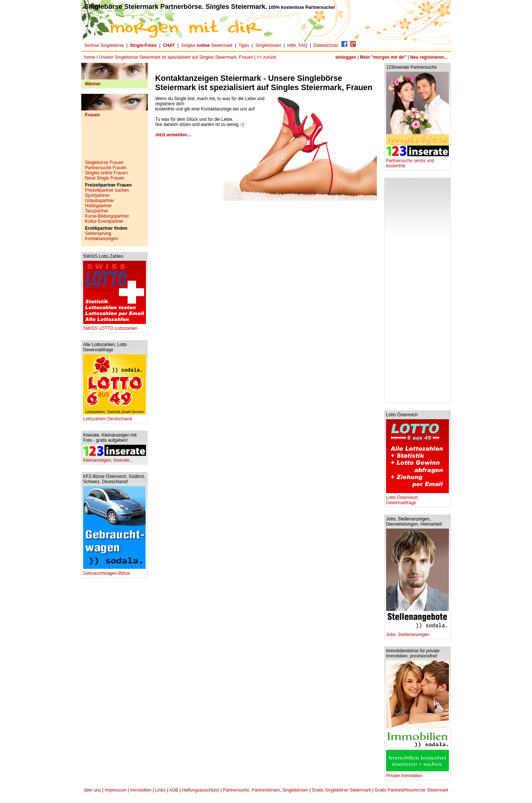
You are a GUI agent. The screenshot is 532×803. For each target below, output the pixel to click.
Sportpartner (97, 195)
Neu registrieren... (429, 57)
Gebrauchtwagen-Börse (114, 571)
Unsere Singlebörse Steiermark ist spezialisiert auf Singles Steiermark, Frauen (176, 57)
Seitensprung (98, 233)
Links (160, 790)
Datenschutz (326, 45)
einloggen (346, 57)
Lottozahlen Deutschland (115, 417)
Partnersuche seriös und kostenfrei (417, 161)
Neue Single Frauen (105, 178)
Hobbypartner (98, 206)
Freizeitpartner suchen (107, 190)
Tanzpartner (97, 211)
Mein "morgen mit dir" (383, 57)
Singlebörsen (268, 45)
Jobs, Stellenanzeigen (417, 633)
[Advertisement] (115, 141)
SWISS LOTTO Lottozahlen (115, 326)
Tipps (244, 45)
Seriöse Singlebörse (104, 45)
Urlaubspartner (100, 201)
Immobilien (141, 790)
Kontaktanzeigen (101, 239)
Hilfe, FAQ (297, 45)
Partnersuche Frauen (106, 168)
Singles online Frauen (106, 173)
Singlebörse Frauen (104, 163)
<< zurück (267, 57)
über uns (93, 790)
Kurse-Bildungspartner (107, 216)
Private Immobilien (417, 774)
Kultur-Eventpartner (104, 221)
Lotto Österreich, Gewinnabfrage (417, 498)
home (90, 57)
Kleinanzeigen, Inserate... (115, 458)
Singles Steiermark (207, 45)
